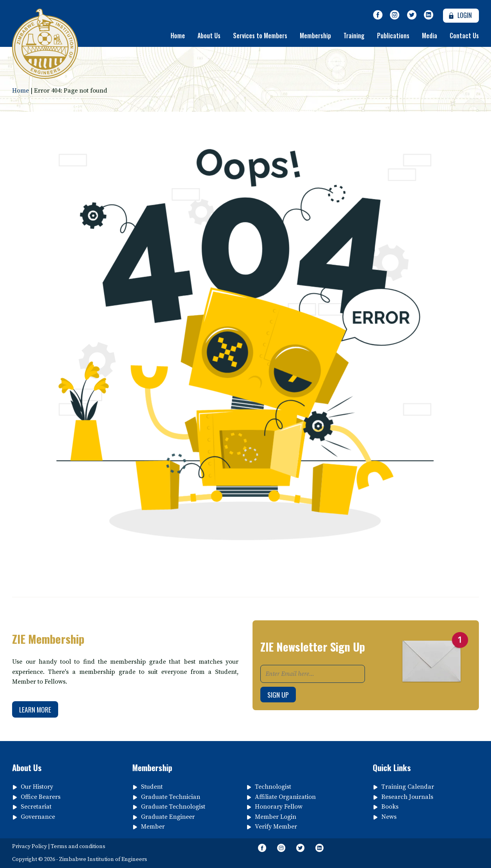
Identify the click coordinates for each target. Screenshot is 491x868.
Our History (37, 787)
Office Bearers (41, 797)
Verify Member (276, 827)
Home (178, 36)
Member (153, 827)
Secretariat (36, 807)
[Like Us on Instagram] (395, 15)
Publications (393, 36)
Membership (315, 36)
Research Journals (407, 797)
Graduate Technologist (173, 807)
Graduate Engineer (168, 817)
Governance (38, 817)
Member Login (276, 817)
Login (459, 15)
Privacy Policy (29, 847)
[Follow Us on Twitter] (412, 15)
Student (152, 787)
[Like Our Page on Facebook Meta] (378, 15)
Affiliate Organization (285, 797)
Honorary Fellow (279, 807)
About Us (209, 36)
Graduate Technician (171, 797)
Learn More (35, 709)
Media (430, 36)
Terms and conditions (78, 847)
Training (354, 36)
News (389, 817)
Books (390, 807)
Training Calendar (408, 787)
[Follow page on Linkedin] (429, 15)
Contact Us (464, 36)
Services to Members (260, 36)
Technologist (273, 787)
